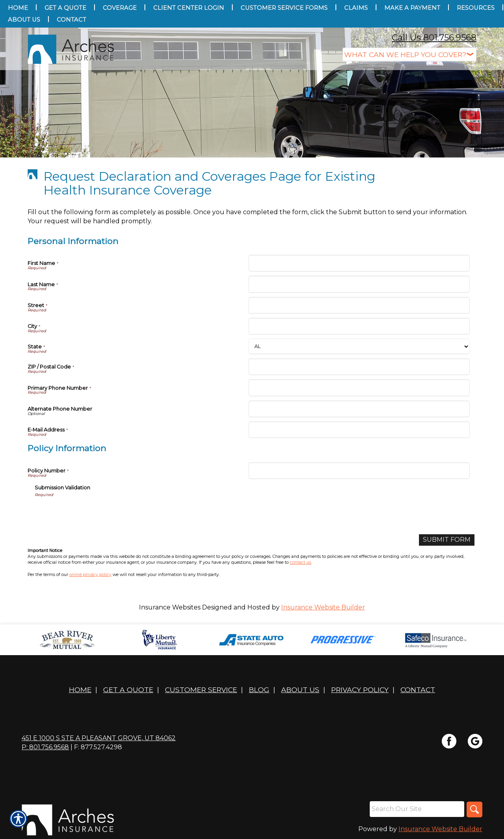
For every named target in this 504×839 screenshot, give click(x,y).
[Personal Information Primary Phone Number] (359, 388)
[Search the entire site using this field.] (417, 809)
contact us (300, 562)
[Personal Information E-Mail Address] (359, 430)
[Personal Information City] (359, 326)
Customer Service (201, 690)
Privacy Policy (360, 690)
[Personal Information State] (359, 346)
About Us (300, 690)
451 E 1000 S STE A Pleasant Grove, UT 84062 (99, 738)
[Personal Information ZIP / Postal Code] (359, 367)
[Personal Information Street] (359, 305)
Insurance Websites (170, 607)
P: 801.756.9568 (45, 747)
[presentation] (94, 513)
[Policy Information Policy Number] (359, 471)
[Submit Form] (447, 540)
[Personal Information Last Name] (359, 284)
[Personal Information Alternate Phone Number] (359, 409)
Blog (259, 690)
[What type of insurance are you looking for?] (409, 55)
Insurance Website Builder (323, 607)
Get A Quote (128, 690)
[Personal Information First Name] (359, 263)
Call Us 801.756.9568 (434, 38)
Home (80, 690)
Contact (418, 690)
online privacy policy (90, 575)
